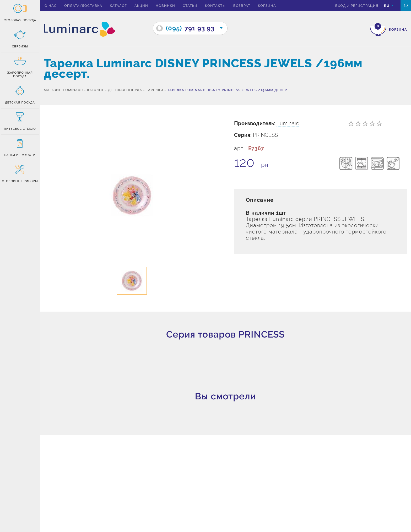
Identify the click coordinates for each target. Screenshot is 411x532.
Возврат (242, 6)
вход (340, 6)
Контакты (215, 6)
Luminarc (288, 123)
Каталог (118, 6)
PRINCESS (265, 135)
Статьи (190, 6)
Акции (141, 6)
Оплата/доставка (83, 6)
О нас (51, 6)
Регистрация (364, 6)
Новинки (165, 6)
